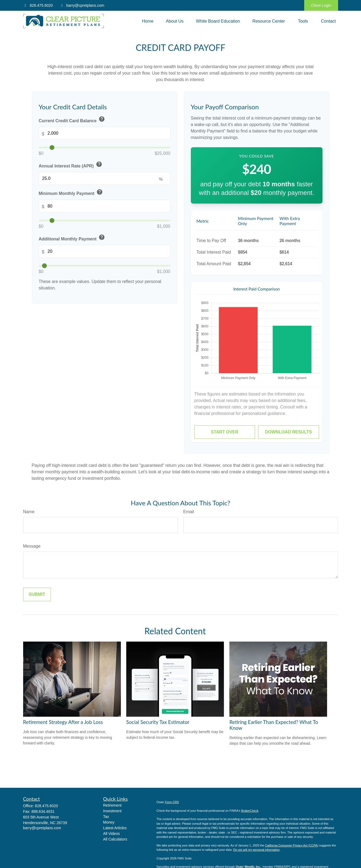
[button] (148, 21)
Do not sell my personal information (256, 850)
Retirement (112, 805)
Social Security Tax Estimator (158, 722)
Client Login (321, 5)
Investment (112, 811)
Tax (106, 817)
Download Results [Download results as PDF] (289, 432)
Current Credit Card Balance (72, 120)
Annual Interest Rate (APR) (71, 165)
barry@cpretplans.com (82, 5)
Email (189, 512)
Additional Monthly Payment (72, 238)
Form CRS (172, 802)
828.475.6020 (38, 5)
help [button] (102, 119)
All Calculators (115, 839)
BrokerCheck (250, 811)
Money (109, 822)
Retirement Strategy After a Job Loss (63, 722)
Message (32, 546)
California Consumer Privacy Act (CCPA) (292, 845)
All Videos (111, 834)
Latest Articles (115, 828)
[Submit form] (37, 594)
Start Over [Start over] (225, 432)
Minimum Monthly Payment (71, 192)
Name (29, 512)
